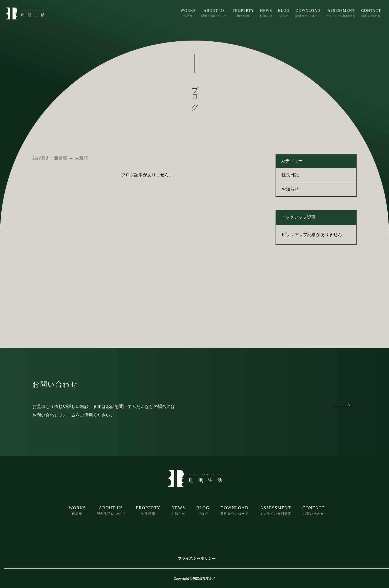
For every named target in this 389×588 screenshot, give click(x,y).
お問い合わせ (371, 13)
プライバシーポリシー (197, 558)
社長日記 (290, 175)
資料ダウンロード (308, 13)
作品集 (188, 13)
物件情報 (243, 13)
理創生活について (214, 13)
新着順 (61, 158)
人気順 (81, 158)
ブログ (284, 13)
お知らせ (266, 13)
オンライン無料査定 (341, 13)
